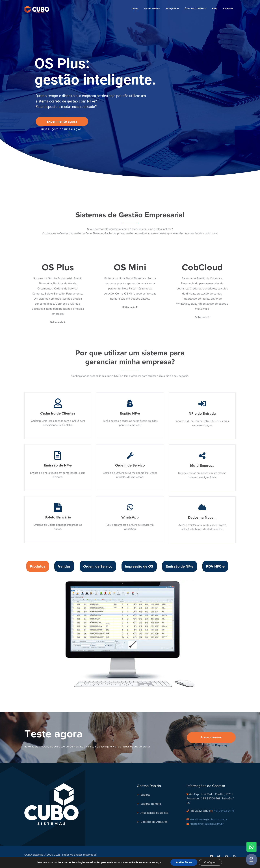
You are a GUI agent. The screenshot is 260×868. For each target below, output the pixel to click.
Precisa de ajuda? (211, 745)
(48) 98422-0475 (224, 811)
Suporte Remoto (151, 804)
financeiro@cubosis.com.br (207, 824)
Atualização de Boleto (154, 813)
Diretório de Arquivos (154, 822)
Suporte (145, 795)
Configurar (210, 862)
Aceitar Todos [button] (184, 862)
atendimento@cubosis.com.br (208, 819)
